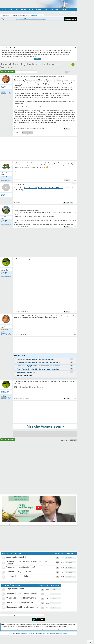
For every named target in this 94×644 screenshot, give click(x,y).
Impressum (24, 633)
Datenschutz (31, 633)
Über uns (18, 633)
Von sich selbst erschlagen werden (21, 598)
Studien (64, 9)
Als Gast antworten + (8, 72)
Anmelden (73, 12)
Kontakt (13, 633)
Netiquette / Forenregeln (56, 633)
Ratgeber (39, 9)
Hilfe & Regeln (55, 9)
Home (4, 9)
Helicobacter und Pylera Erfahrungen (22, 607)
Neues (11, 9)
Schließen (38, 59)
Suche (31, 9)
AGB (47, 633)
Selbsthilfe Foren (21, 9)
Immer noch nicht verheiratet (18, 576)
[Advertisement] (45, 412)
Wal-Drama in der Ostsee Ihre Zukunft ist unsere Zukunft (30, 593)
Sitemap (65, 633)
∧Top (90, 642)
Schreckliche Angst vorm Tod (19, 572)
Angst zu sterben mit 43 (16, 557)
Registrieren (63, 12)
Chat (46, 9)
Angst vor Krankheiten (37, 615)
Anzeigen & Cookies (40, 633)
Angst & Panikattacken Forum (20, 615)
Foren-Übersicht (6, 615)
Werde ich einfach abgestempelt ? (21, 567)
